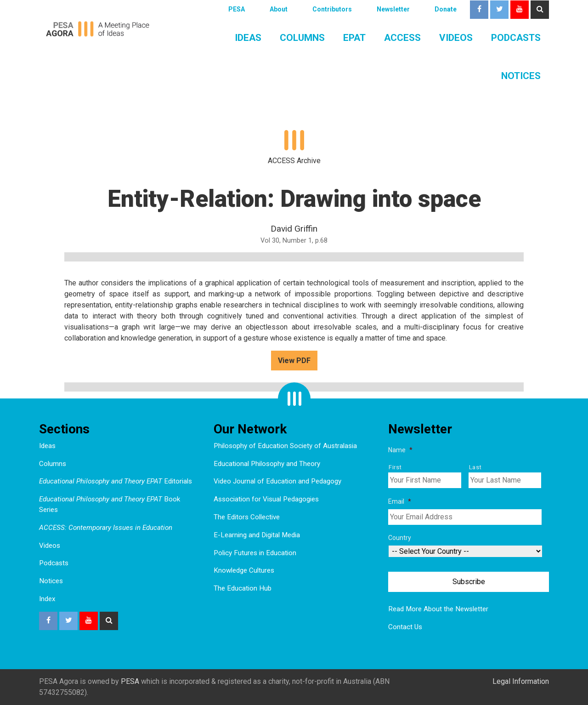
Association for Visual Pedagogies (266, 499)
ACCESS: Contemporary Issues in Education (106, 528)
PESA (237, 9)
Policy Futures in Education (255, 553)
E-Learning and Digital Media (257, 535)
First (395, 467)
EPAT (354, 38)
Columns (302, 38)
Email (400, 501)
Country (400, 538)
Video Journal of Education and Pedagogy (277, 481)
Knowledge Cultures (244, 570)
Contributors (332, 9)
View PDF (294, 361)
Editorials (116, 481)
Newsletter (393, 9)
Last (475, 467)
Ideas (248, 38)
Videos (456, 38)
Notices (521, 76)
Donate (446, 9)
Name (400, 450)
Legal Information (521, 681)
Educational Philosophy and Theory (267, 464)
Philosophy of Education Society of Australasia (285, 446)
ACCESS (402, 38)
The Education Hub (243, 588)
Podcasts (516, 38)
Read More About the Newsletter (438, 609)
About (279, 9)
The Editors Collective (247, 517)
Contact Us (405, 627)
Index (47, 599)
